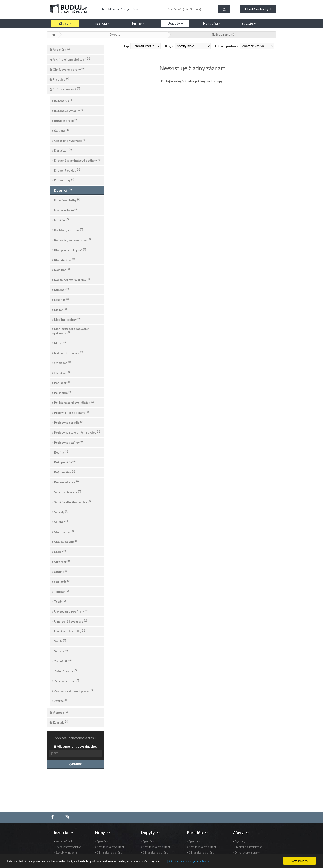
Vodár (59, 641)
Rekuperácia (64, 462)
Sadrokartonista (67, 492)
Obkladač (62, 363)
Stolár (59, 551)
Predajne (59, 79)
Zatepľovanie (65, 671)
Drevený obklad (66, 170)
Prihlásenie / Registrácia (120, 9)
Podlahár (61, 383)
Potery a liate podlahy (71, 412)
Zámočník (62, 661)
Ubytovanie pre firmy (70, 611)
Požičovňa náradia (68, 422)
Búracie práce (65, 120)
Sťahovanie (63, 532)
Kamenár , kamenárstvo (72, 240)
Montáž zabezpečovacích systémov (71, 331)
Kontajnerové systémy (71, 280)
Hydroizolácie (65, 210)
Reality (60, 452)
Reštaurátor (64, 472)
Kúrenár (61, 289)
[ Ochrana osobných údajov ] (189, 861)
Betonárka (62, 101)
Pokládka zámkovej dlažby (73, 402)
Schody (60, 512)
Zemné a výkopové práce (73, 691)
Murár (59, 343)
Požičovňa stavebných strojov (76, 432)
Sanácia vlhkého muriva (72, 502)
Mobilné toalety (66, 319)
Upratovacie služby (69, 631)
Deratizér (62, 150)
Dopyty (115, 34)
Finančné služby (66, 200)
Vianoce (59, 712)
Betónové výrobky (68, 110)
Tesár (59, 601)
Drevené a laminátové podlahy (76, 160)
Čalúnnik (61, 130)
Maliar (60, 309)
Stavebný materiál (66, 853)
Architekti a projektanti (70, 59)
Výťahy (60, 651)
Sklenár (60, 522)
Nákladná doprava (68, 353)
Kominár (61, 269)
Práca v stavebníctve (67, 847)
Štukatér (61, 581)
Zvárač (60, 701)
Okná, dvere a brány (67, 69)
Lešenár (61, 299)
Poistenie (62, 392)
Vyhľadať (75, 764)
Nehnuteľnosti (63, 841)
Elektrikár (62, 190)
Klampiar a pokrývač (69, 250)
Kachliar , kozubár (68, 230)
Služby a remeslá (223, 34)
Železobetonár (66, 681)
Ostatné (61, 373)
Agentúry (60, 49)
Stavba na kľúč (65, 542)
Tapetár (61, 591)
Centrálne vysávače (69, 140)
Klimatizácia (64, 260)
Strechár (61, 562)
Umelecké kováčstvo (70, 621)
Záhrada (59, 722)
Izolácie (61, 220)
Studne (60, 571)
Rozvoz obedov (66, 482)
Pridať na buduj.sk (258, 9)
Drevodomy (63, 180)
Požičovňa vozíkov (68, 442)
